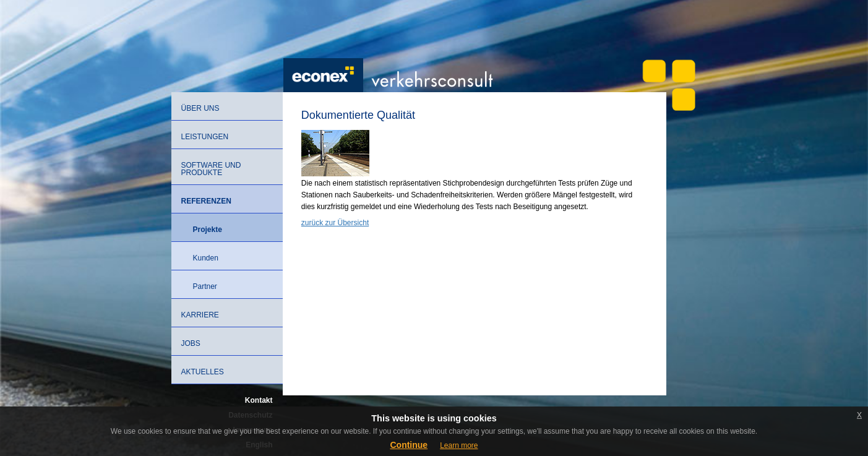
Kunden (206, 258)
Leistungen (205, 137)
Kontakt (259, 400)
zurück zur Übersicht (335, 223)
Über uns (200, 108)
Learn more (459, 445)
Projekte (208, 230)
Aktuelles (203, 372)
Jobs (191, 343)
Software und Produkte (211, 169)
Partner (205, 286)
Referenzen (206, 201)
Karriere (200, 315)
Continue (409, 445)
